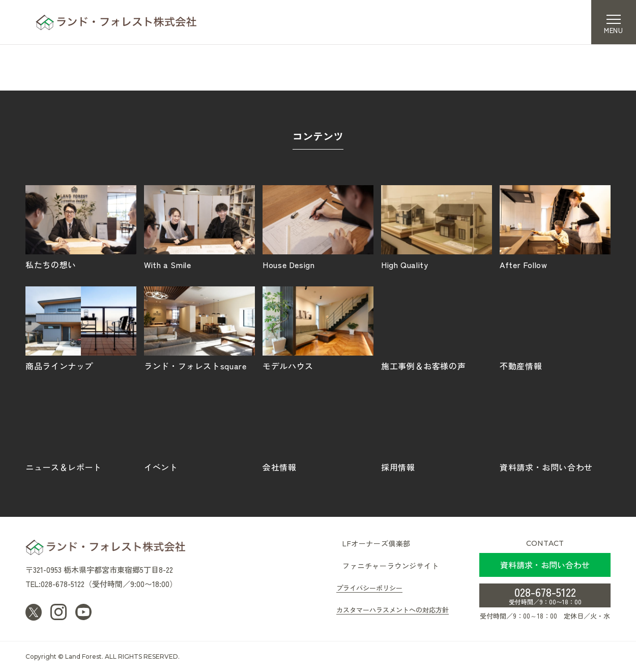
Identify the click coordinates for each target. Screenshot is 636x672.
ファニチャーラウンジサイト (391, 566)
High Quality (437, 227)
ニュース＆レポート (81, 429)
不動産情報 (555, 328)
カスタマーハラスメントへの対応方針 (393, 610)
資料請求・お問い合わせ (555, 429)
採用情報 (437, 429)
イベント (199, 429)
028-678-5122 (545, 595)
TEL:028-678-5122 (55, 584)
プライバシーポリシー (369, 588)
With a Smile (199, 227)
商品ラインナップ (81, 328)
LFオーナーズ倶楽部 (377, 543)
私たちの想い (81, 227)
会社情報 (318, 429)
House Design (318, 227)
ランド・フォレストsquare (199, 328)
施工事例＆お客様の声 (437, 328)
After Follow (555, 227)
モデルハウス (318, 328)
